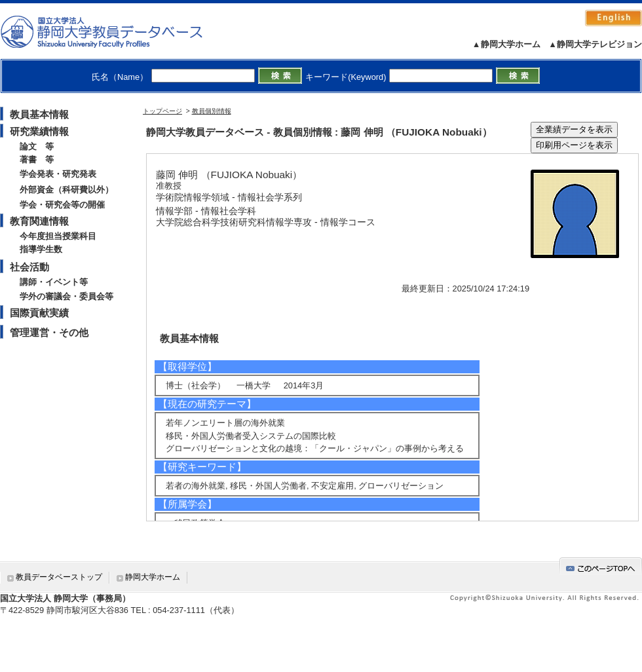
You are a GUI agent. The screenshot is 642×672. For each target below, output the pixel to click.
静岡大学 (115, 31)
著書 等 (37, 159)
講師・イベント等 (54, 282)
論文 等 (37, 146)
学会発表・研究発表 (58, 174)
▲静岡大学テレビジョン (595, 44)
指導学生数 (41, 249)
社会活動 (29, 267)
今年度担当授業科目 (58, 236)
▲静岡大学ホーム (506, 44)
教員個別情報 (212, 111)
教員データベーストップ (59, 577)
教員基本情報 (39, 114)
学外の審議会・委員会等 (66, 296)
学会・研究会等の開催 (62, 205)
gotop (601, 566)
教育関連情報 (39, 221)
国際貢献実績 (39, 313)
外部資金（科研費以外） (66, 190)
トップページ (162, 111)
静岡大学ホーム (153, 577)
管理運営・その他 (49, 332)
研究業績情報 (39, 131)
